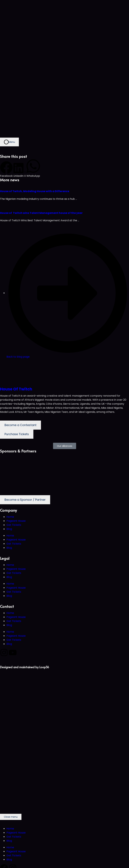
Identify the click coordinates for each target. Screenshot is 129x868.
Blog (9, 529)
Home (10, 517)
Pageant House (16, 521)
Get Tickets (14, 525)
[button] (6, 169)
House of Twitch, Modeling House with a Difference (35, 191)
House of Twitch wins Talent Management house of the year (41, 213)
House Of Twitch (16, 389)
